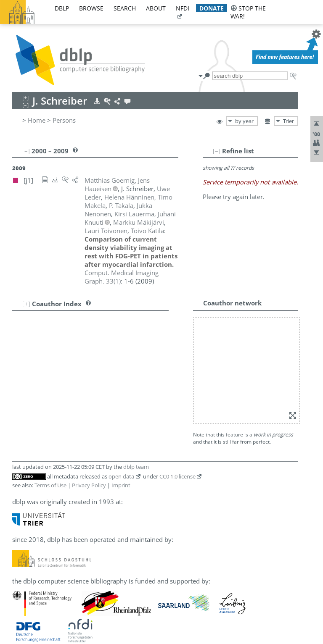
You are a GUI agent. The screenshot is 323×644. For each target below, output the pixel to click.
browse (91, 8)
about (156, 8)
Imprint (121, 485)
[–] (217, 151)
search (125, 8)
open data (121, 476)
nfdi (183, 8)
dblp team (136, 467)
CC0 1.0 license (177, 476)
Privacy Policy (89, 485)
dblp (62, 8)
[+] (26, 304)
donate (212, 8)
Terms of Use (50, 485)
